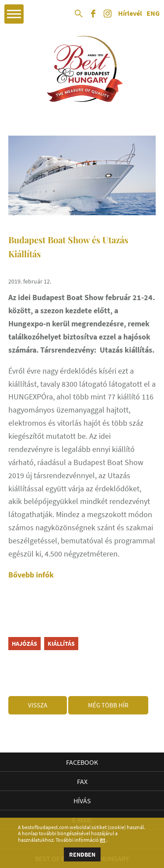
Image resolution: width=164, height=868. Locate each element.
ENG (153, 14)
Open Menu (14, 14)
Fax (82, 781)
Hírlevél (130, 14)
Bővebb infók (31, 575)
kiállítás (61, 644)
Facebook (82, 762)
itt (103, 840)
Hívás (82, 801)
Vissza (38, 705)
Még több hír (108, 705)
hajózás (24, 644)
